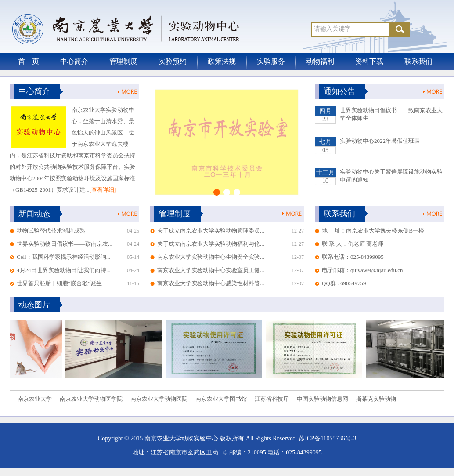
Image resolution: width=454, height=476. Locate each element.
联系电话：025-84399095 (353, 257)
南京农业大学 (35, 399)
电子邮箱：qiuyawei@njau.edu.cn (362, 270)
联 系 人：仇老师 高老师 (353, 244)
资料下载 (369, 61)
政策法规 (222, 61)
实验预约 (173, 61)
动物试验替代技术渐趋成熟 (51, 231)
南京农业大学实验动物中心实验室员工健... (211, 270)
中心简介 (74, 61)
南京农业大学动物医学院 (91, 399)
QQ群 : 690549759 (344, 283)
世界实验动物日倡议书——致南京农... (65, 244)
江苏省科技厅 (272, 399)
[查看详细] (103, 190)
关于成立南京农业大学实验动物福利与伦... (211, 244)
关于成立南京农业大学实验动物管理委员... (211, 231)
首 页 (29, 61)
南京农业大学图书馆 (221, 399)
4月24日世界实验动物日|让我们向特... (64, 270)
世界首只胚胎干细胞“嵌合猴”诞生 (59, 283)
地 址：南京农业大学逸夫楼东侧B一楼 (373, 231)
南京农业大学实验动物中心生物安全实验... (211, 257)
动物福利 (320, 61)
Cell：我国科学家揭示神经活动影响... (63, 257)
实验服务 (271, 61)
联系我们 (418, 61)
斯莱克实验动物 (376, 399)
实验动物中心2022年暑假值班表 (380, 141)
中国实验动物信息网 (322, 399)
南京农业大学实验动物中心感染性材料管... (211, 283)
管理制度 (123, 61)
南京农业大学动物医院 (159, 399)
